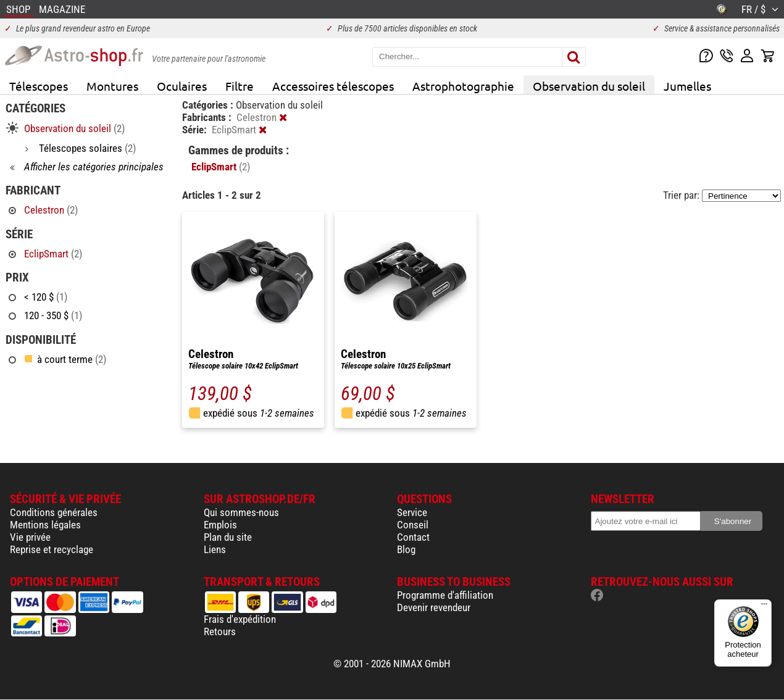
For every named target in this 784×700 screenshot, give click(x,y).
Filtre (240, 86)
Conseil (413, 525)
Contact (413, 537)
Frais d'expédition (240, 619)
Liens (215, 549)
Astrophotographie (463, 86)
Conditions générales (54, 512)
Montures (112, 86)
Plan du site (228, 537)
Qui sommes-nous (241, 512)
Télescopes (39, 86)
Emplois (220, 525)
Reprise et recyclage (52, 549)
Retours (220, 631)
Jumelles (687, 86)
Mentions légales (45, 525)
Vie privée (30, 537)
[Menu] (764, 607)
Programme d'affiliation (445, 595)
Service (412, 512)
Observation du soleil (589, 86)
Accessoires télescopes (333, 86)
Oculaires (182, 86)
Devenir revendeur (434, 607)
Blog (406, 549)
